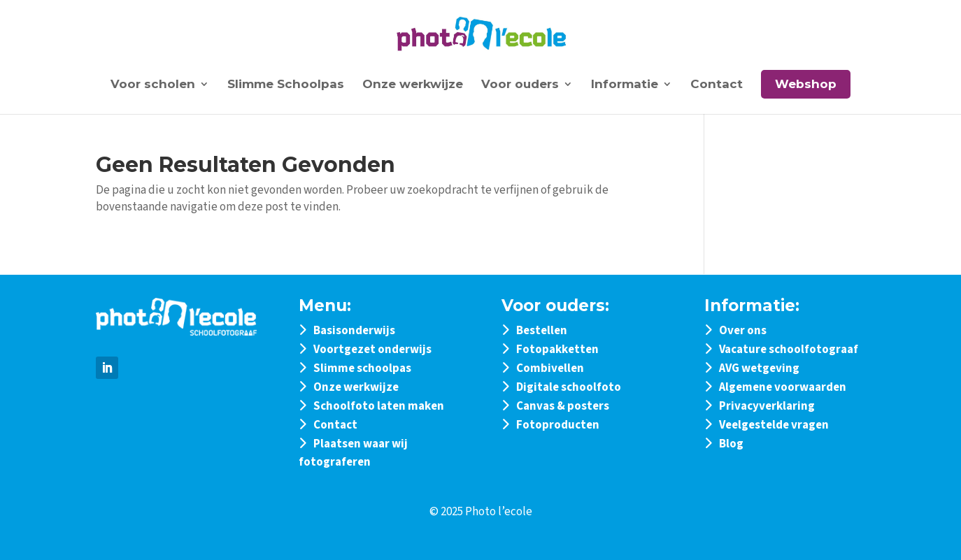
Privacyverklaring (767, 406)
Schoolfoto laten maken (379, 406)
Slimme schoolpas (362, 368)
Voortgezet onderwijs (372, 350)
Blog (731, 444)
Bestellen (542, 331)
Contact (717, 85)
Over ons (743, 331)
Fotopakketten (557, 350)
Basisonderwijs (354, 331)
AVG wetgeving (759, 368)
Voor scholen (153, 85)
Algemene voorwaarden (783, 387)
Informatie (625, 85)
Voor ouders (520, 85)
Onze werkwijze (413, 85)
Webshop (806, 84)
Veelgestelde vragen (774, 425)
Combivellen (550, 368)
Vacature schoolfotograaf (789, 350)
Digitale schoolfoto (569, 387)
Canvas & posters (563, 406)
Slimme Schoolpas (286, 85)
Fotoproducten (558, 425)
